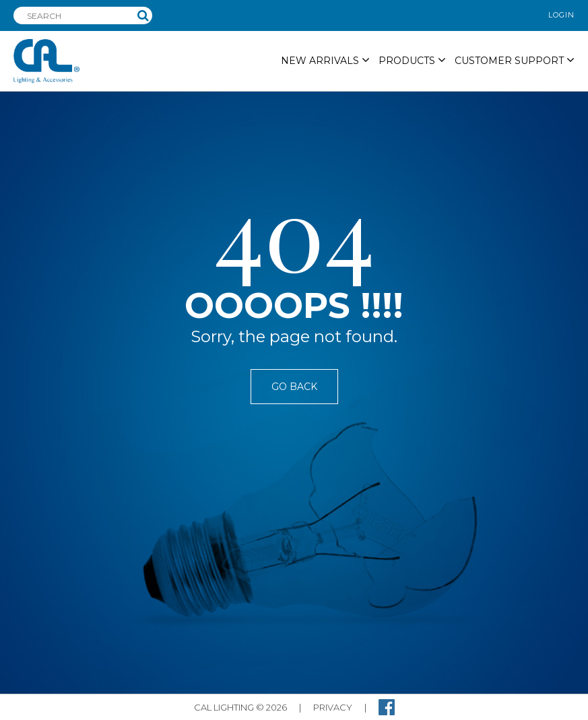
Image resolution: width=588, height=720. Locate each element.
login (561, 15)
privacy (333, 707)
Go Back (294, 387)
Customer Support (515, 60)
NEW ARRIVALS (325, 60)
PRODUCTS (412, 60)
